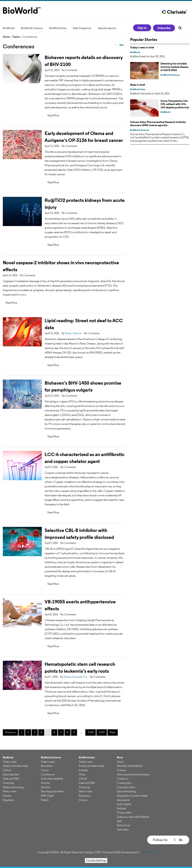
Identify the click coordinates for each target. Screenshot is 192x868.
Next (113, 732)
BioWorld (9, 28)
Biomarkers (47, 766)
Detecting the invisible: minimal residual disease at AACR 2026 (174, 67)
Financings (9, 783)
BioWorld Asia (58, 28)
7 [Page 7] (61, 732)
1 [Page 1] (22, 732)
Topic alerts (123, 830)
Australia (83, 770)
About (120, 762)
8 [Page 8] (67, 732)
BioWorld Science (32, 28)
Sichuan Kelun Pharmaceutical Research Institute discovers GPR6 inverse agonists (158, 124)
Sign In (142, 28)
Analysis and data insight (16, 766)
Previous (10, 732)
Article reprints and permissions (133, 774)
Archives (121, 770)
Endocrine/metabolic (52, 779)
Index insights (124, 804)
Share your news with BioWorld (133, 817)
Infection (45, 787)
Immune (45, 783)
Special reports (107, 28)
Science (83, 800)
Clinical (7, 770)
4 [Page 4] (41, 732)
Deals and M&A (11, 779)
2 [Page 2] (28, 732)
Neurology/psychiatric (53, 791)
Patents (45, 800)
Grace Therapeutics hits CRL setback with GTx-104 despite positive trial (175, 104)
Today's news (10, 762)
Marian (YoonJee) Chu (76, 677)
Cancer (45, 770)
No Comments (69, 70)
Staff (119, 821)
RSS (121, 45)
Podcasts (121, 808)
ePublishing (148, 852)
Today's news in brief (142, 47)
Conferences (48, 774)
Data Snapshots (82, 28)
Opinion (7, 796)
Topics (16, 37)
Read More (53, 115)
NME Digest (47, 796)
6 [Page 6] (54, 732)
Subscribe (164, 28)
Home (6, 37)
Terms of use (123, 825)
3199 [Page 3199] (102, 732)
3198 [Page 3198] (91, 732)
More (120, 757)
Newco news (10, 791)
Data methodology (127, 791)
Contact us (123, 779)
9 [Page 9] (74, 732)
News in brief (138, 85)
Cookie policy (124, 783)
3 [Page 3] (35, 732)
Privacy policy (124, 813)
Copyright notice (126, 787)
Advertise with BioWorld (129, 766)
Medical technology (13, 787)
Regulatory (9, 800)
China (82, 774)
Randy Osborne (73, 333)
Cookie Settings (96, 860)
